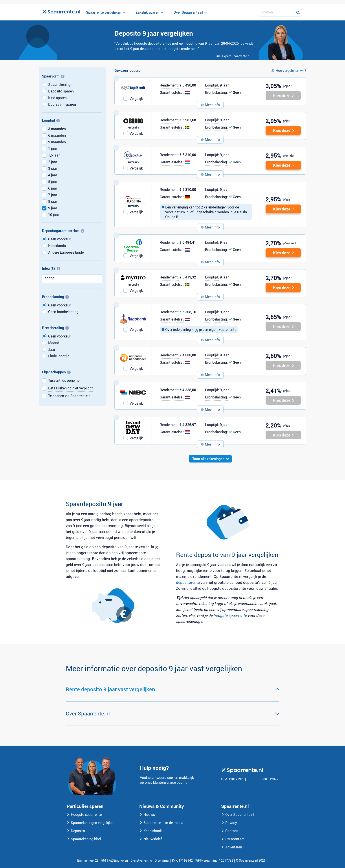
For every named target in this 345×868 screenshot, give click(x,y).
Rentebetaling (55, 328)
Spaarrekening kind (86, 839)
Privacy (231, 823)
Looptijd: (212, 85)
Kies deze (282, 130)
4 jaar (53, 175)
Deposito (78, 831)
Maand (54, 343)
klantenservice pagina (170, 782)
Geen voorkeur (59, 239)
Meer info (212, 105)
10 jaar (54, 215)
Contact (232, 831)
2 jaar (53, 162)
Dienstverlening (141, 860)
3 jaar (53, 168)
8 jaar (53, 201)
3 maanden (57, 129)
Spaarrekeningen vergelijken (93, 823)
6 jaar (53, 188)
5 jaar (53, 182)
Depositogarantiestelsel (63, 231)
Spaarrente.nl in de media (163, 823)
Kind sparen (57, 98)
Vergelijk (136, 99)
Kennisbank (153, 831)
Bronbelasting (55, 297)
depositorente (188, 582)
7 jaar (53, 195)
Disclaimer (162, 860)
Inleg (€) (51, 268)
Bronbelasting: (216, 92)
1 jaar (53, 149)
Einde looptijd (59, 356)
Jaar (52, 349)
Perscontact (235, 839)
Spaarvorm (53, 76)
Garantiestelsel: (172, 92)
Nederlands (57, 246)
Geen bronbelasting (63, 312)
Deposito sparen (61, 91)
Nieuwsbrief (153, 839)
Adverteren (234, 847)
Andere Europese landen (67, 252)
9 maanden (57, 142)
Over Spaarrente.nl (240, 815)
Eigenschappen (56, 372)
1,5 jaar (54, 155)
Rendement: (169, 85)
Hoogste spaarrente (86, 815)
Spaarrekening (59, 85)
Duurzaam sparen (62, 104)
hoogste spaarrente (230, 615)
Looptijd (51, 120)
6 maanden (57, 135)
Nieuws (149, 815)
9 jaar (53, 208)
